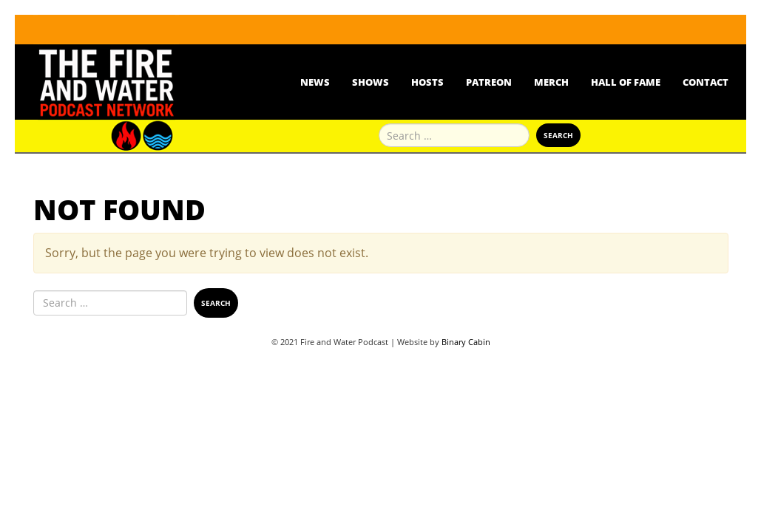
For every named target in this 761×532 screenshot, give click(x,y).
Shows (371, 82)
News (315, 82)
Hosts (427, 82)
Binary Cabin (466, 342)
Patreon (489, 82)
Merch (551, 82)
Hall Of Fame (626, 82)
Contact (706, 82)
